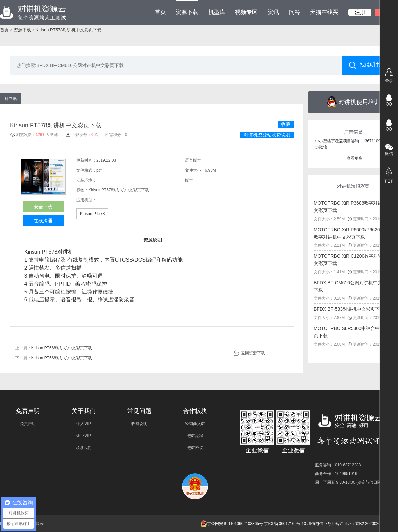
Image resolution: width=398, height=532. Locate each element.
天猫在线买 (324, 12)
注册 (360, 12)
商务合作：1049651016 (336, 474)
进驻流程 (195, 436)
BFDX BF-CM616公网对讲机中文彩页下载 (353, 286)
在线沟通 (43, 221)
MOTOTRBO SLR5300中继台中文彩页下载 (351, 332)
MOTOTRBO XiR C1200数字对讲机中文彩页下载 (353, 260)
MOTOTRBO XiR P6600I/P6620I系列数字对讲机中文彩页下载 (352, 233)
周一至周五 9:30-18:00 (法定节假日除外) (351, 482)
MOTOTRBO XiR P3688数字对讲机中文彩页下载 (353, 207)
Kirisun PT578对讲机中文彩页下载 (69, 30)
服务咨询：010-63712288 (338, 465)
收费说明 (139, 424)
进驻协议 (195, 448)
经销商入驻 (195, 424)
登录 (389, 81)
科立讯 (11, 99)
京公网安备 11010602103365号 (232, 524)
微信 (389, 154)
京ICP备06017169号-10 (285, 524)
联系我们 (84, 448)
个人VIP (83, 424)
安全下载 (43, 207)
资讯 (273, 12)
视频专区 (246, 12)
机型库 (217, 12)
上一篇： (54, 348)
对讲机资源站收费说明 (267, 135)
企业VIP (83, 436)
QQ (389, 104)
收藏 (286, 124)
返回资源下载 (253, 353)
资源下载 (187, 8)
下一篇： (54, 358)
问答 (295, 12)
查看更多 (355, 158)
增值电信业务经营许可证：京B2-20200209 (345, 524)
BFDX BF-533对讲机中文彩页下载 (349, 309)
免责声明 (28, 424)
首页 (160, 12)
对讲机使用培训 (353, 102)
